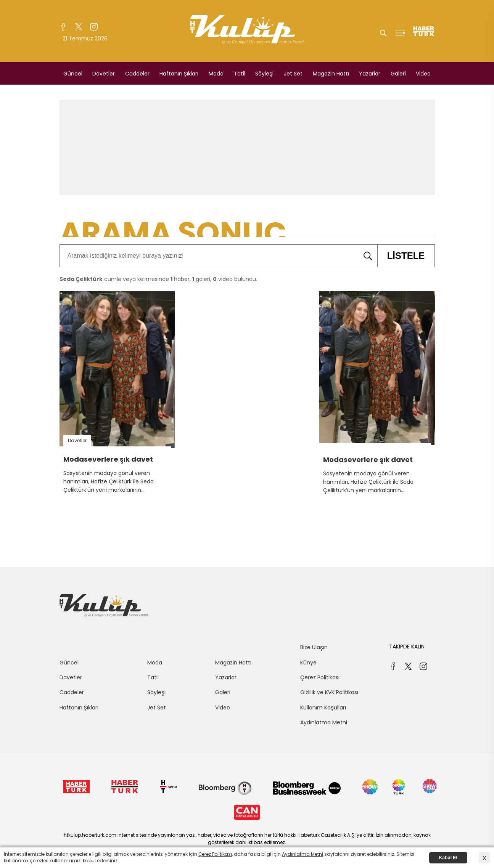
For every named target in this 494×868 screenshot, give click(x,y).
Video (423, 74)
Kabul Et (448, 858)
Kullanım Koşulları (323, 708)
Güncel (73, 74)
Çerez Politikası (320, 677)
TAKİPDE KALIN (407, 647)
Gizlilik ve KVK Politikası (329, 692)
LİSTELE (401, 256)
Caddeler (137, 74)
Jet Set (293, 74)
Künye (308, 663)
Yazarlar (370, 74)
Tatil (240, 74)
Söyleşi (264, 74)
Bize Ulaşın (314, 647)
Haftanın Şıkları (179, 74)
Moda (216, 74)
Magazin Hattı (331, 74)
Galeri (398, 74)
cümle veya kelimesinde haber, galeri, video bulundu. (158, 279)
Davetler (104, 74)
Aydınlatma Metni (324, 722)
